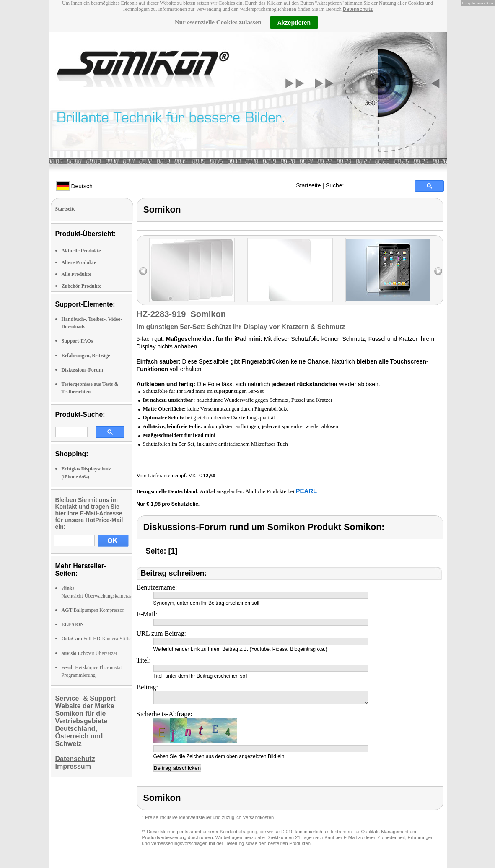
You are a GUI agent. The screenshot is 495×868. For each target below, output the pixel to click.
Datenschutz (358, 9)
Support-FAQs (77, 341)
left (143, 271)
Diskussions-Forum (82, 370)
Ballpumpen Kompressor (93, 610)
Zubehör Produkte (82, 286)
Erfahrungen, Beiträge (86, 356)
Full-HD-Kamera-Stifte (96, 639)
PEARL (306, 491)
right (438, 271)
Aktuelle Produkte (81, 251)
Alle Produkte (76, 274)
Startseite (308, 185)
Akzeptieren (294, 22)
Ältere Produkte (79, 262)
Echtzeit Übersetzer (89, 653)
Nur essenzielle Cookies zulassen (218, 22)
